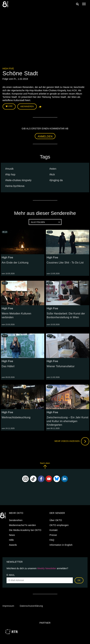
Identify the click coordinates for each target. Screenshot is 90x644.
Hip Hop (11, 174)
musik (10, 169)
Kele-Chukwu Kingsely (19, 180)
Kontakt (54, 530)
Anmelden (45, 137)
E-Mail (11, 575)
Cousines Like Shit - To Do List (65, 263)
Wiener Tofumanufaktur (61, 366)
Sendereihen (16, 520)
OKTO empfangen (59, 525)
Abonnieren (27, 107)
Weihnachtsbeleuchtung (16, 417)
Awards (13, 545)
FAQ (52, 540)
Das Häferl (8, 366)
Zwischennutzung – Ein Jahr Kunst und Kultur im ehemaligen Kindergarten (68, 421)
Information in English (61, 545)
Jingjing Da (57, 180)
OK (79, 580)
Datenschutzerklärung (31, 606)
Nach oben (45, 465)
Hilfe (11, 540)
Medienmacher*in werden (22, 525)
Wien (54, 169)
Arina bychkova (16, 186)
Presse (53, 535)
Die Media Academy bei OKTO (25, 530)
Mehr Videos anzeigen (72, 441)
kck (53, 174)
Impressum (8, 606)
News (12, 535)
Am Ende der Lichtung (15, 263)
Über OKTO (56, 520)
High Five (8, 69)
